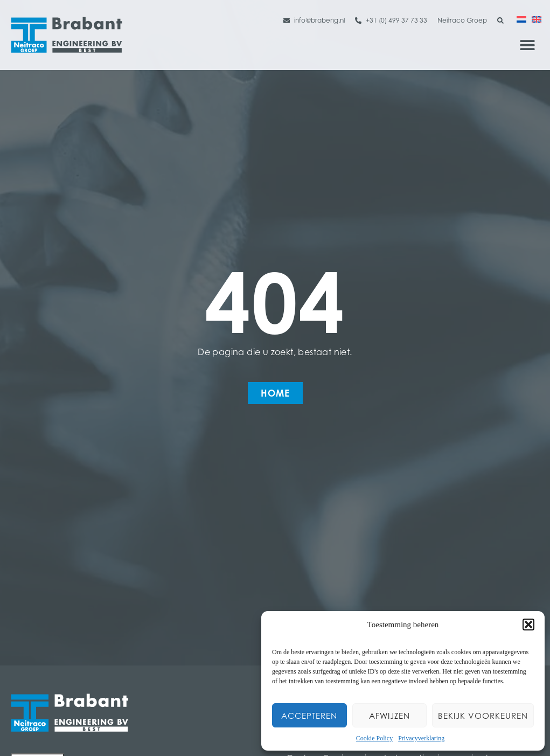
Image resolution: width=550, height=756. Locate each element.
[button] (528, 625)
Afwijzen (389, 716)
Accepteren (309, 716)
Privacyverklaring (421, 738)
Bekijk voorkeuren (483, 716)
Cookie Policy (374, 738)
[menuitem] (521, 19)
